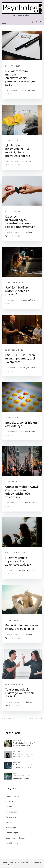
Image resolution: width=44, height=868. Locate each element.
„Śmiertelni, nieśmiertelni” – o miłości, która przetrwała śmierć (18, 150)
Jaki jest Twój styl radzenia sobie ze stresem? (17, 291)
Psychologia (12, 91)
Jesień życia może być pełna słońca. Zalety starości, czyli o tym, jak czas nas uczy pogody (24, 777)
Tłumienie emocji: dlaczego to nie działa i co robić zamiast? (24, 755)
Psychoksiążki (12, 161)
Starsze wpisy (8, 718)
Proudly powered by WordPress (14, 862)
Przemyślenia (11, 812)
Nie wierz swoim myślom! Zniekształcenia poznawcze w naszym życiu (20, 78)
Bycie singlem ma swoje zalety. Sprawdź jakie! (22, 627)
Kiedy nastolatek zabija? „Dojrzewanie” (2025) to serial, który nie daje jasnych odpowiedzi (24, 766)
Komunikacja (11, 801)
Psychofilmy (12, 368)
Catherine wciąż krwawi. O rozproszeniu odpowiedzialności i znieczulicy (22, 492)
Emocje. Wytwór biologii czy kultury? (22, 424)
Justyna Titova (29, 90)
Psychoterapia (12, 833)
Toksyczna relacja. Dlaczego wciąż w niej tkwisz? (20, 693)
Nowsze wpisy (36, 718)
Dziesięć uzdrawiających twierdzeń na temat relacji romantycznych (20, 222)
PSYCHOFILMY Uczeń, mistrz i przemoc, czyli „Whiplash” (20, 358)
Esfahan (36, 862)
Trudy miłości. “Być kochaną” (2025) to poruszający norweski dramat (24, 745)
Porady (10, 570)
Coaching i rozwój (13, 796)
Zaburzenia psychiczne (15, 838)
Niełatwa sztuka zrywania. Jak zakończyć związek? (19, 561)
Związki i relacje (13, 233)
